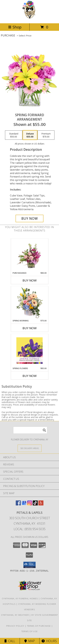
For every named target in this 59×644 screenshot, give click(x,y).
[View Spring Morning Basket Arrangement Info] (29, 303)
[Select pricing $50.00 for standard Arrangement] (14, 135)
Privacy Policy (15, 626)
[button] (29, 565)
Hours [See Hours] (49, 641)
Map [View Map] (30, 641)
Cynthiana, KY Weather (15, 615)
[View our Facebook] (18, 504)
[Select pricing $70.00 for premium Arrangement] (46, 135)
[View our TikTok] (35, 504)
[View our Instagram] (30, 504)
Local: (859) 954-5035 (30, 529)
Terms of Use (30, 631)
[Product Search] (30, 430)
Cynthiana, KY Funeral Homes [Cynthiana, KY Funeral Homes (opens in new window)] (20, 598)
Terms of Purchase (39, 626)
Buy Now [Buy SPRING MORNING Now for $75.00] (30, 328)
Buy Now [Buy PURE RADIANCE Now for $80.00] (30, 280)
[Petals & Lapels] (30, 19)
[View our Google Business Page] (24, 504)
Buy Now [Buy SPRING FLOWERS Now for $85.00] (30, 376)
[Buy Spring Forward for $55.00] (30, 218)
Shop (15, 27)
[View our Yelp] (41, 504)
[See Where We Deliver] (30, 448)
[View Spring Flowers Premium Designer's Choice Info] (29, 351)
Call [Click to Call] (10, 641)
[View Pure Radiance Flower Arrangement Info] (29, 255)
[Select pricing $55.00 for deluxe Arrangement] (30, 135)
